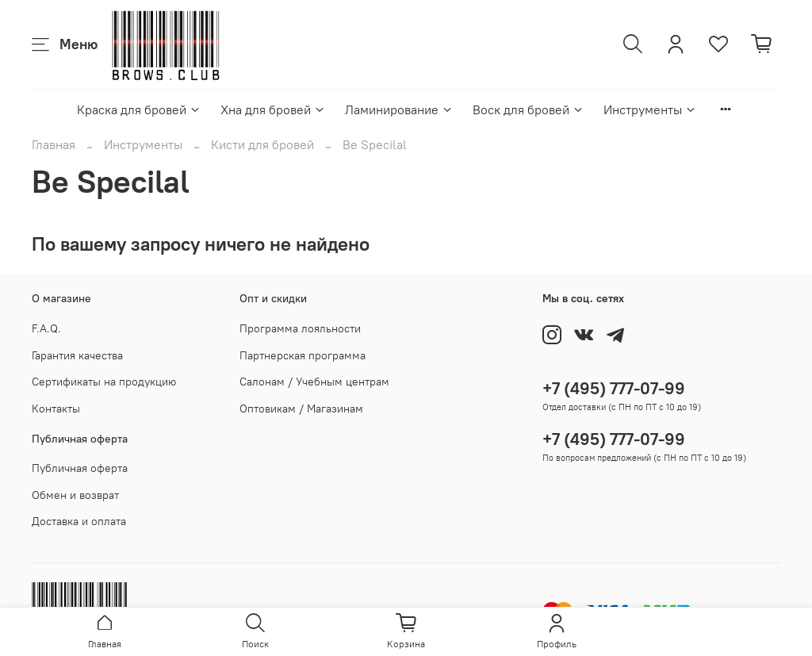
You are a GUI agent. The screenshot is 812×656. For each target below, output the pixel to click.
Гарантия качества (77, 355)
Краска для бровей (139, 109)
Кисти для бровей (262, 144)
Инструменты (650, 109)
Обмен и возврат (75, 495)
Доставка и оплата (79, 521)
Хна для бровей (273, 109)
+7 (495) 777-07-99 (614, 388)
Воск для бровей (529, 109)
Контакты (56, 409)
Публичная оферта (80, 468)
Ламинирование (399, 109)
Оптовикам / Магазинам (301, 409)
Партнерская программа (303, 355)
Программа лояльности (300, 328)
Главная (54, 144)
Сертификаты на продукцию (104, 382)
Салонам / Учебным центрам (314, 382)
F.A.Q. (46, 328)
